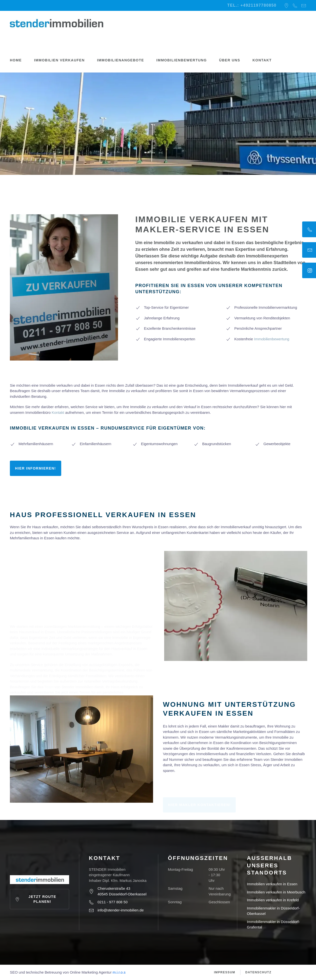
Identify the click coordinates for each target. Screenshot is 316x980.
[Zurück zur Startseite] (57, 23)
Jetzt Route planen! (36, 899)
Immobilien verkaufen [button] (59, 60)
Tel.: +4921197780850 (252, 5)
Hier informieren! (36, 468)
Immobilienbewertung (181, 60)
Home (16, 60)
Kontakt (262, 60)
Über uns (230, 60)
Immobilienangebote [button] (120, 60)
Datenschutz (258, 972)
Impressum (225, 972)
